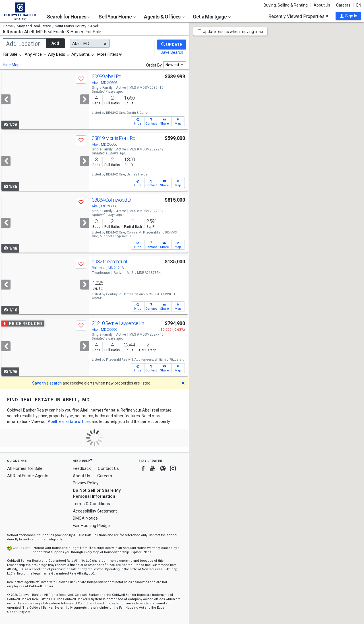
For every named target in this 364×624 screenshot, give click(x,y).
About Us (322, 5)
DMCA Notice (85, 518)
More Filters (108, 54)
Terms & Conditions (91, 504)
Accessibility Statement (95, 511)
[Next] (84, 99)
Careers (343, 5)
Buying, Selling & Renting (286, 5)
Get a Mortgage (212, 17)
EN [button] (359, 5)
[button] (348, 16)
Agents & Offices (164, 17)
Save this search (47, 383)
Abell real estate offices (69, 421)
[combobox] (13, 54)
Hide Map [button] (11, 65)
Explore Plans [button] (141, 552)
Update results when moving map (233, 32)
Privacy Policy (86, 483)
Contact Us (108, 468)
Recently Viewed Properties (298, 16)
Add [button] (55, 43)
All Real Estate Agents (28, 476)
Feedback (82, 469)
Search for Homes (69, 17)
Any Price (33, 54)
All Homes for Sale (25, 468)
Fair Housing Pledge (91, 526)
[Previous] (6, 99)
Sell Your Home (117, 17)
